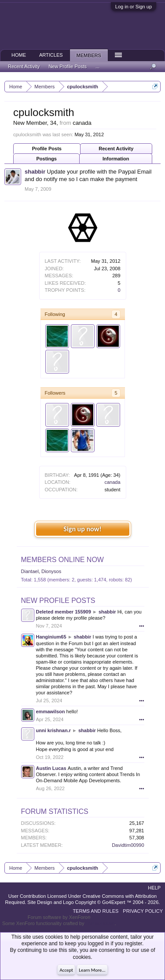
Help (154, 888)
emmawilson (51, 711)
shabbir (35, 172)
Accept (66, 970)
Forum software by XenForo (59, 917)
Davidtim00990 (128, 845)
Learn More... (92, 970)
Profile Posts (47, 149)
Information (116, 159)
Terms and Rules (95, 911)
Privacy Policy (143, 911)
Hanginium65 (51, 637)
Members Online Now (62, 560)
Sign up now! (82, 529)
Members (89, 55)
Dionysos (51, 571)
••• (142, 626)
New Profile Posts (58, 601)
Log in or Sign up (134, 7)
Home (19, 55)
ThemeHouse (100, 923)
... (97, 66)
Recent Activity (116, 149)
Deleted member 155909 (64, 612)
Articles (51, 55)
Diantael (30, 571)
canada (112, 482)
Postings (47, 159)
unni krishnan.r (53, 730)
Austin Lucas (51, 768)
